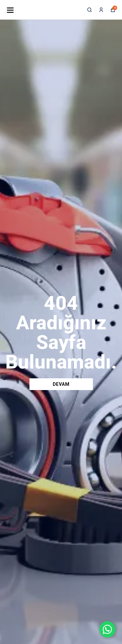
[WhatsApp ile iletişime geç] (107, 629)
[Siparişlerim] (101, 10)
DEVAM (61, 384)
